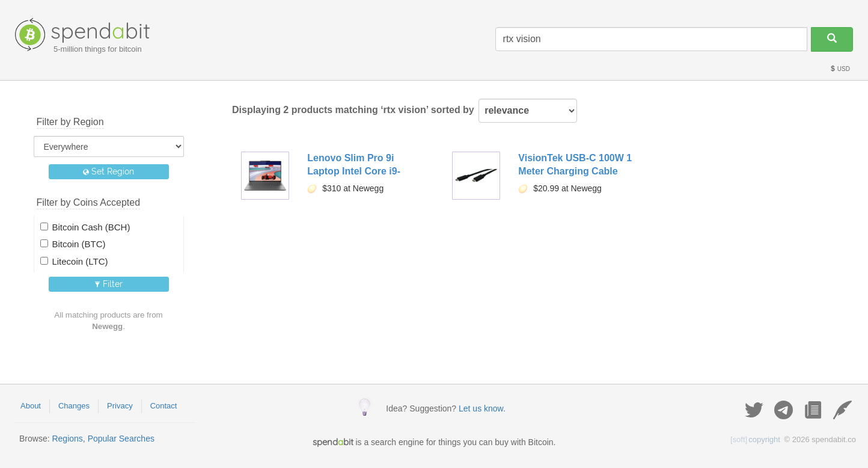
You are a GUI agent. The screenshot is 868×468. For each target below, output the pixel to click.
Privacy (120, 406)
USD (840, 69)
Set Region (108, 171)
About (31, 406)
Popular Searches (121, 439)
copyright (755, 439)
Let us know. (482, 408)
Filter (108, 284)
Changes (74, 406)
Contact (164, 406)
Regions (67, 439)
